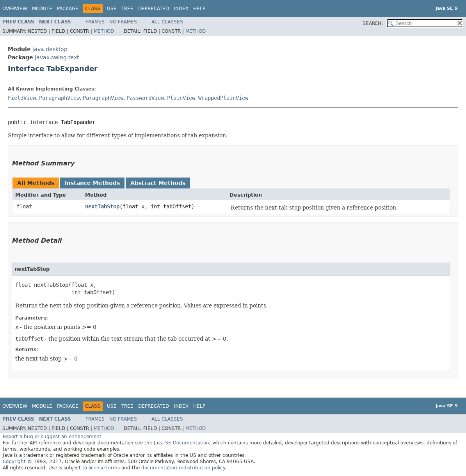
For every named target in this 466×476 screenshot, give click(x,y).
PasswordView (145, 98)
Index (181, 9)
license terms (104, 468)
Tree (127, 9)
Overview (15, 9)
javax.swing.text (57, 57)
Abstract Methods (158, 183)
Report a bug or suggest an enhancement (52, 437)
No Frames (123, 22)
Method (104, 31)
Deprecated (154, 9)
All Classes (167, 22)
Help (199, 9)
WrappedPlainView (223, 98)
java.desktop (50, 49)
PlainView (181, 98)
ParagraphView (59, 98)
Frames (95, 22)
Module (42, 9)
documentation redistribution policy (183, 468)
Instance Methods (92, 183)
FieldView (22, 98)
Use (112, 9)
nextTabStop (102, 206)
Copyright (14, 462)
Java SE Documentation (181, 443)
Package (68, 9)
